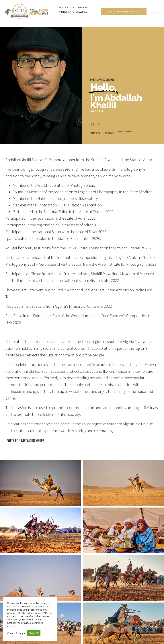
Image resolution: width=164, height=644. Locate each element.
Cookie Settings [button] (16, 633)
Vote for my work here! (26, 441)
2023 (112, 80)
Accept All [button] (34, 633)
